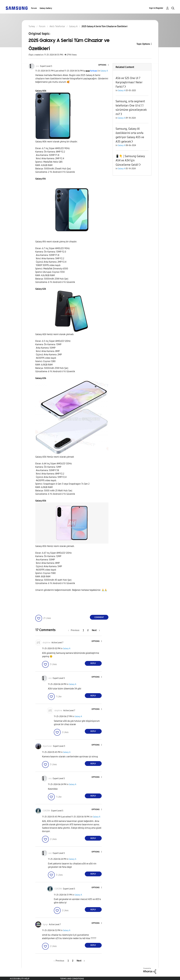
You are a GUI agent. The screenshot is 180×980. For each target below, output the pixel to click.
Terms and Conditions (72, 979)
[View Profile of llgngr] (45, 925)
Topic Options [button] (143, 44)
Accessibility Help (20, 979)
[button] (103, 65)
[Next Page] (96, 630)
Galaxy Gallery (46, 8)
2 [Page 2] (88, 630)
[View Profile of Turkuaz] (93, 71)
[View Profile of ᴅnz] (37, 66)
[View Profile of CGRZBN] (46, 811)
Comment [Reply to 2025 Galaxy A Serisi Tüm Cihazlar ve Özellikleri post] (99, 617)
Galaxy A (104, 71)
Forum (34, 8)
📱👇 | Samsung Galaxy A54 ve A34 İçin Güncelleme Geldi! (130, 160)
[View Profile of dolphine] (46, 643)
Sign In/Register (156, 8)
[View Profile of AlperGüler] (47, 746)
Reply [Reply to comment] (93, 663)
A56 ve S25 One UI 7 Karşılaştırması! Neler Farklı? (129, 82)
